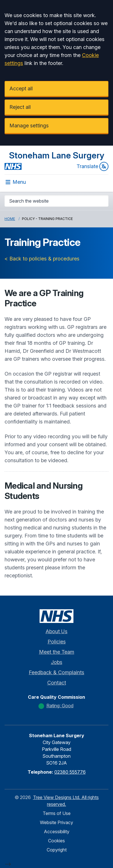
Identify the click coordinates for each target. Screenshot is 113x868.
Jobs (57, 662)
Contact (57, 683)
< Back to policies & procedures (42, 259)
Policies (57, 642)
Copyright (57, 850)
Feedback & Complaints (56, 672)
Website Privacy (56, 822)
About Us (56, 631)
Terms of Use (57, 813)
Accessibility (57, 832)
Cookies (56, 841)
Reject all (20, 107)
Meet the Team (57, 652)
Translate (93, 166)
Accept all (21, 88)
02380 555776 (70, 772)
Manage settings (29, 126)
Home (10, 219)
